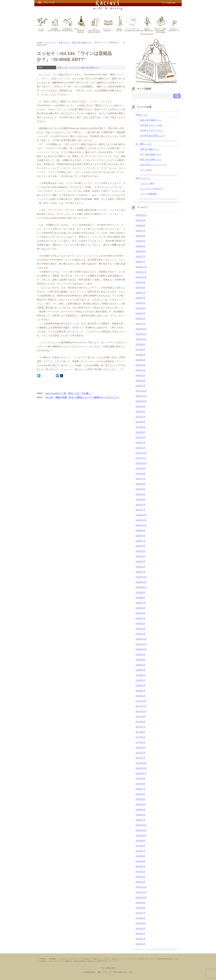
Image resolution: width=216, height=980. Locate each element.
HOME (40, 42)
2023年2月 (140, 381)
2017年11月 (141, 706)
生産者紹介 (86, 959)
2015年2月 (140, 877)
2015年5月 (140, 861)
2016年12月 (141, 763)
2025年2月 (140, 257)
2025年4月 (140, 246)
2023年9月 (140, 344)
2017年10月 (141, 711)
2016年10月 (141, 773)
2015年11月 (141, 830)
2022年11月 (141, 396)
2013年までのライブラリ (152, 130)
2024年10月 (141, 277)
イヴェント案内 (147, 183)
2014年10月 (141, 897)
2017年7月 (140, 727)
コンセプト (63, 959)
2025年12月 (141, 215)
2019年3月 (140, 624)
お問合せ (90, 961)
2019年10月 (141, 587)
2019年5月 (140, 613)
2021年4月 (140, 494)
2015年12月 (141, 825)
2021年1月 (140, 510)
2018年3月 (140, 686)
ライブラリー (51, 42)
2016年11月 (141, 768)
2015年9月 (140, 841)
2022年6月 (140, 422)
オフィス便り (146, 170)
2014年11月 (141, 892)
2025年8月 (140, 226)
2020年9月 (140, 530)
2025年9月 (140, 220)
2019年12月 (141, 577)
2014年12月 (141, 887)
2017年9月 (140, 717)
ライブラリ (130, 959)
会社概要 (53, 959)
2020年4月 (140, 556)
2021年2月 (140, 505)
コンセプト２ (75, 959)
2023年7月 (140, 355)
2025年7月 (140, 231)
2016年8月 (140, 784)
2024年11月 (141, 272)
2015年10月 (141, 835)
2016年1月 (140, 820)
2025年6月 (140, 236)
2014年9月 (140, 903)
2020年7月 (140, 541)
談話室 (43, 961)
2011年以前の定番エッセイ (153, 136)
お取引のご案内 (79, 961)
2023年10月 (141, 339)
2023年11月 (141, 334)
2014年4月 (140, 928)
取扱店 (68, 961)
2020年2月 (140, 567)
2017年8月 (140, 722)
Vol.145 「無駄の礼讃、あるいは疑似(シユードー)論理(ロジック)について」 (83, 397)
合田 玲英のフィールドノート (154, 165)
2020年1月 (140, 572)
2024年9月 (140, 282)
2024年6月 (140, 298)
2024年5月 (140, 303)
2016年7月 (140, 789)
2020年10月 (141, 525)
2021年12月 (141, 453)
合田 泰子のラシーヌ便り (152, 125)
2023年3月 (140, 375)
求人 (108, 959)
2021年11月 (141, 458)
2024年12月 (141, 267)
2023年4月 (140, 370)
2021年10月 (141, 463)
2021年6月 (140, 484)
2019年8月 (140, 598)
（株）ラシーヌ (45, 3)
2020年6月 (140, 546)
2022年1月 (140, 448)
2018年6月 (140, 670)
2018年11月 (141, 644)
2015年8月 (140, 846)
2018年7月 (140, 665)
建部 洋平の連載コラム (151, 159)
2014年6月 (140, 918)
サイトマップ (115, 961)
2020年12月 (141, 515)
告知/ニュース (98, 959)
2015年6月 (140, 856)
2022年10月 (141, 401)
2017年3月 (140, 748)
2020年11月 (141, 520)
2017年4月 (140, 742)
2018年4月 (140, 680)
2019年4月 (140, 618)
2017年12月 (141, 701)
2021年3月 (140, 499)
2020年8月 (140, 536)
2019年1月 (140, 634)
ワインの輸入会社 (108, 968)
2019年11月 (141, 582)
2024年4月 (140, 308)
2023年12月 (141, 329)
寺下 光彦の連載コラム (151, 154)
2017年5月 (140, 737)
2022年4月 (140, 432)
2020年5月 (140, 551)
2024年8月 (140, 288)
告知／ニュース (143, 178)
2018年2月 (140, 691)
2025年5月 (140, 241)
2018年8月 (140, 660)
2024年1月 (140, 324)
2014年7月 (140, 913)
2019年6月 (140, 608)
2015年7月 (140, 851)
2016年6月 (140, 794)
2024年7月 (140, 293)
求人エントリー (118, 959)
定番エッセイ (64, 42)
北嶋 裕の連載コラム (150, 149)
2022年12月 (141, 391)
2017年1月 (140, 758)
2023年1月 (140, 386)
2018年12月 (141, 639)
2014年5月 (140, 923)
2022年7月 (140, 417)
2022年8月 (140, 412)
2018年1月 (140, 696)
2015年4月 (140, 866)
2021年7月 (140, 479)
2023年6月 (140, 360)
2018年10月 (141, 649)
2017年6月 (140, 732)
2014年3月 (140, 934)
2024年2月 (140, 319)
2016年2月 (140, 815)
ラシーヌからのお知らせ (151, 189)
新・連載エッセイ (144, 144)
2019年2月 (140, 629)
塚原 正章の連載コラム (82, 42)
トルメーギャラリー (55, 961)
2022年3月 (140, 437)
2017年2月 (140, 753)
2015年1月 (140, 882)
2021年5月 (140, 489)
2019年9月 (140, 592)
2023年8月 (140, 350)
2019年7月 (140, 603)
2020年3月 (140, 561)
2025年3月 (140, 251)
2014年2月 (140, 939)
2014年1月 (140, 944)
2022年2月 (140, 443)
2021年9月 (140, 468)
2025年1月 (140, 262)
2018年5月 (140, 675)
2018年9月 (140, 655)
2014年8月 (140, 908)
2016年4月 (140, 804)
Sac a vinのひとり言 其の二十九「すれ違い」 (69, 393)
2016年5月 (140, 799)
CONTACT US (102, 961)
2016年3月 (140, 810)
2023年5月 (140, 365)
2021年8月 (140, 474)
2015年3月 (140, 872)
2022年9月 (140, 406)
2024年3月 (140, 313)
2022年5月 (140, 427)
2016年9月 (140, 779)
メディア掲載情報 (148, 194)
